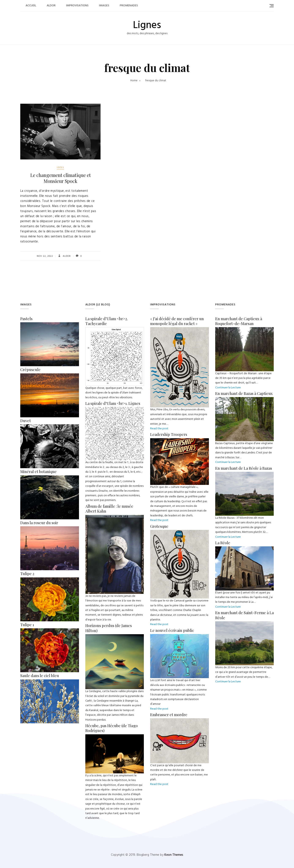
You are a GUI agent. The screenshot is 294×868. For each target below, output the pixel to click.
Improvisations (77, 6)
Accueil (31, 6)
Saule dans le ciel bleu (40, 676)
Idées (60, 167)
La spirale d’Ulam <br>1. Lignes (113, 403)
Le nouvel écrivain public (172, 630)
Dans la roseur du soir (39, 523)
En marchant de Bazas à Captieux (244, 393)
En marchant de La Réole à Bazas (244, 468)
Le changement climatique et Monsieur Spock (61, 178)
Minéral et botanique (38, 472)
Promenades (129, 6)
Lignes (147, 25)
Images (104, 6)
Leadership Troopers (169, 434)
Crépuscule (30, 370)
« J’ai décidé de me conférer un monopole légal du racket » (177, 321)
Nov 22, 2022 (45, 256)
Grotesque (159, 526)
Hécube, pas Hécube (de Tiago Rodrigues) (112, 728)
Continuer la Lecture (228, 388)
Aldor (51, 6)
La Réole (223, 543)
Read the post (159, 429)
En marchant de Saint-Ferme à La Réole (244, 615)
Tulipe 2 (27, 574)
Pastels (26, 319)
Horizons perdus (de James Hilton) (109, 628)
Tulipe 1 (27, 625)
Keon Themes (174, 855)
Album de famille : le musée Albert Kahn (109, 509)
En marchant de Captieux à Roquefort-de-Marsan (239, 321)
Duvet (26, 421)
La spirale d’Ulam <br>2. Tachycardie (107, 321)
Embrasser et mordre (169, 715)
